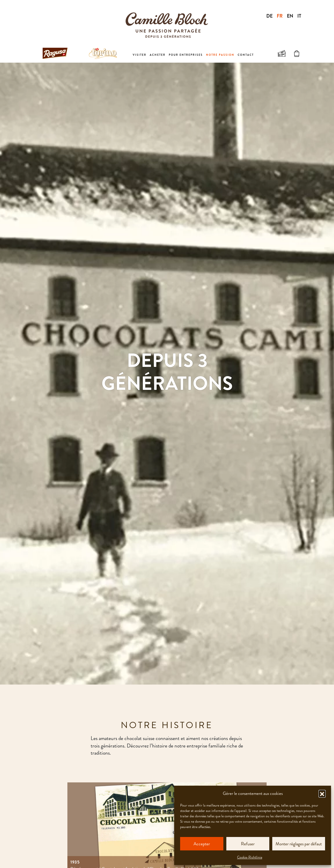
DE (269, 16)
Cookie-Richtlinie (250, 857)
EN (290, 16)
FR (280, 16)
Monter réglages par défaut (299, 844)
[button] (322, 793)
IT (299, 16)
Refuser (248, 844)
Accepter (202, 844)
